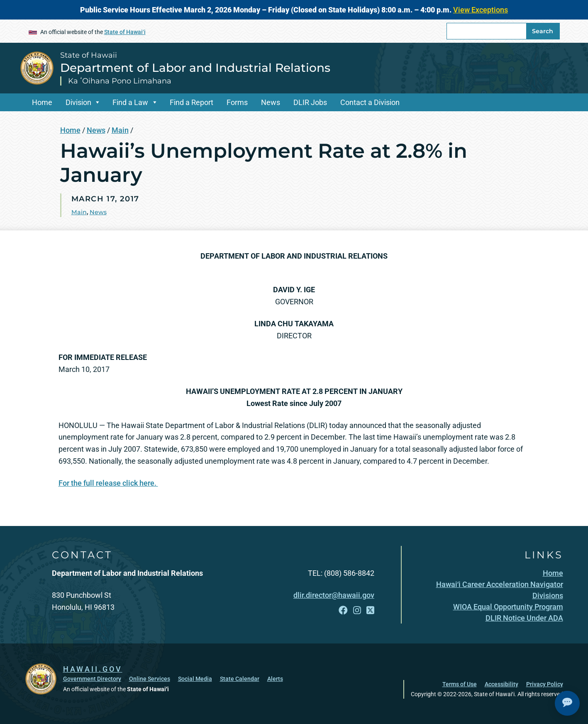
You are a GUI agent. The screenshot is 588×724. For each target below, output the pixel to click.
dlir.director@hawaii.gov (334, 595)
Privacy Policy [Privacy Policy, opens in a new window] (545, 684)
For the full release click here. (108, 483)
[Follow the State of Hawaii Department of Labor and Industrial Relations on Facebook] (343, 610)
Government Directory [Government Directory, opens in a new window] (92, 679)
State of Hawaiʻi (125, 32)
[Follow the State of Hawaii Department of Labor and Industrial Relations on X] (370, 610)
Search (543, 31)
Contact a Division (370, 102)
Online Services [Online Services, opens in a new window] (150, 679)
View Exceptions (481, 10)
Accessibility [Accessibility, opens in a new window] (501, 684)
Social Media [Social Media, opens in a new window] (195, 679)
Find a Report (192, 102)
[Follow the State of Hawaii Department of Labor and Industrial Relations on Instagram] (357, 610)
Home (42, 102)
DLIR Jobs (310, 102)
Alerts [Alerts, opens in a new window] (275, 679)
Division (78, 102)
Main (120, 130)
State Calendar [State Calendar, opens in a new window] (240, 679)
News (271, 102)
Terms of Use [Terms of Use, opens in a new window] (460, 684)
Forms (237, 102)
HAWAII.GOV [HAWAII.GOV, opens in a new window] (93, 669)
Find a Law (130, 102)
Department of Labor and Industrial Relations (195, 68)
